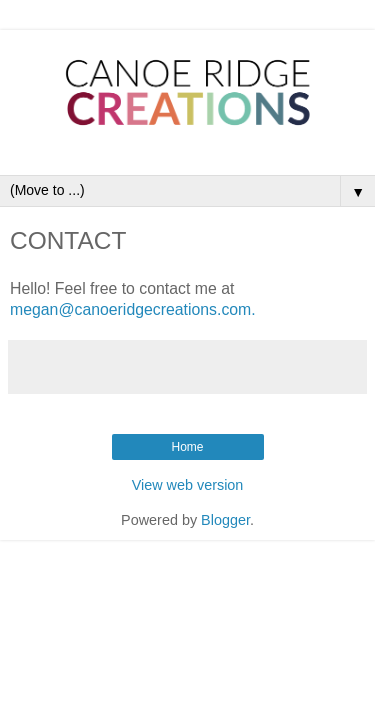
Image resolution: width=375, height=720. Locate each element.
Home (187, 447)
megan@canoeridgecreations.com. (133, 309)
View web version (188, 485)
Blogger (225, 520)
